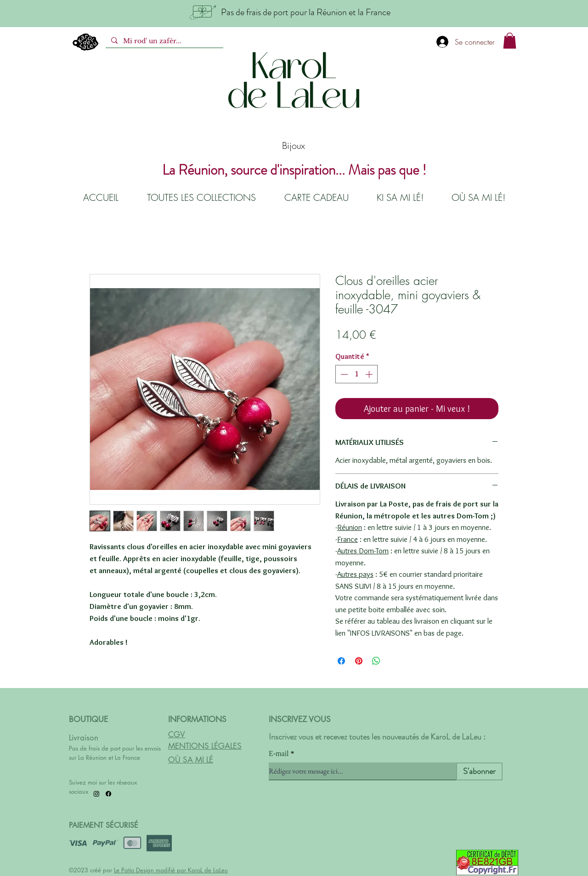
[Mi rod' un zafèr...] (164, 41)
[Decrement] (343, 374)
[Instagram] (96, 794)
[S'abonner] (479, 771)
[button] (510, 41)
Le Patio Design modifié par (151, 870)
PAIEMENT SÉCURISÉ (104, 825)
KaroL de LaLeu (208, 870)
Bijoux (294, 145)
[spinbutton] (356, 374)
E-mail (279, 754)
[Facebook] (108, 794)
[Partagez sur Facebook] (341, 661)
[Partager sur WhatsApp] (376, 661)
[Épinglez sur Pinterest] (359, 661)
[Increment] (370, 374)
